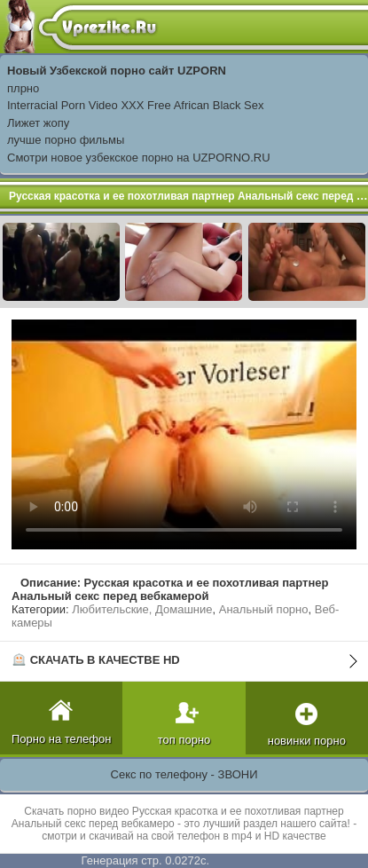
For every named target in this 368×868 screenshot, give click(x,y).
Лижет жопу (38, 123)
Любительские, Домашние (142, 609)
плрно (23, 88)
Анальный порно (264, 609)
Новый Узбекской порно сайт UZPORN (117, 71)
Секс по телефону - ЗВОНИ (184, 774)
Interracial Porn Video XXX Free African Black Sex (136, 105)
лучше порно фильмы (66, 140)
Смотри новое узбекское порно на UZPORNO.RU (139, 158)
